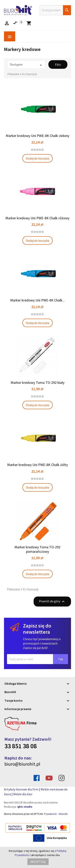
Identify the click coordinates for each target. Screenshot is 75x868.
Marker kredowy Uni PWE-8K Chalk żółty (37, 465)
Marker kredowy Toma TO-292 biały (37, 383)
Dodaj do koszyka (37, 158)
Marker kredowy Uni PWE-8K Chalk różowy (37, 218)
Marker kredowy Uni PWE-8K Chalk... (37, 300)
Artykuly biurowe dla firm (21, 789)
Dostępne (26, 65)
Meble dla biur (23, 794)
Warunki (63, 814)
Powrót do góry (52, 602)
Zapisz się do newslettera (37, 629)
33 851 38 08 (21, 746)
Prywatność (50, 814)
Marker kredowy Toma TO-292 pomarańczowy (37, 549)
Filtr (58, 65)
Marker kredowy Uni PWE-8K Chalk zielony (37, 136)
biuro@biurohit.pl (22, 764)
